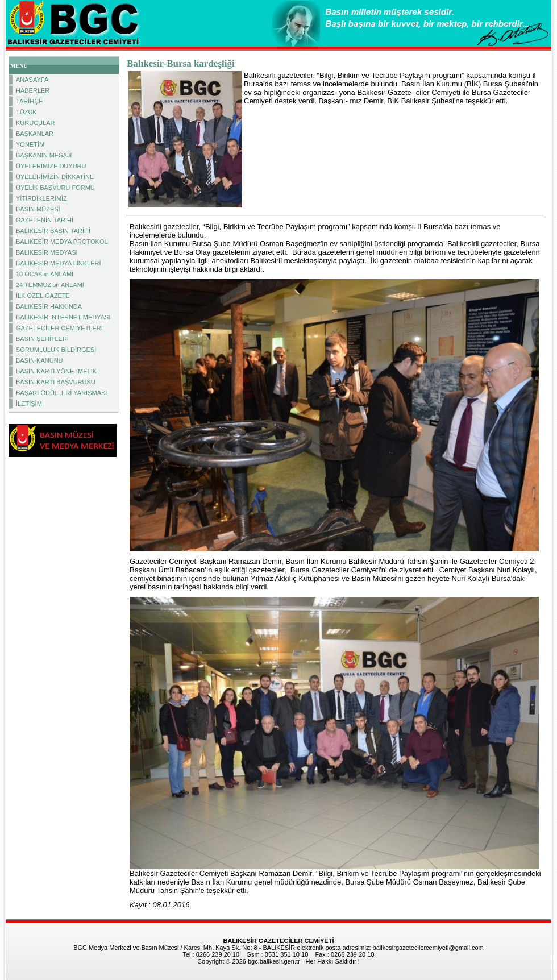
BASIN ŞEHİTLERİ (42, 339)
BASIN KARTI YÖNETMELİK (56, 371)
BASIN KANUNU (40, 360)
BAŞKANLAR (35, 134)
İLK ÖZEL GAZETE (43, 296)
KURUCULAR (35, 123)
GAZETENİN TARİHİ (45, 220)
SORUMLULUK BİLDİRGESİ (56, 350)
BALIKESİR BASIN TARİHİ (53, 231)
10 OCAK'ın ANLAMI (45, 274)
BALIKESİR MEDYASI (47, 252)
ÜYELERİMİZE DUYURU (51, 166)
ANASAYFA (32, 80)
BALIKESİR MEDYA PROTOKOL (62, 242)
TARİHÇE (29, 101)
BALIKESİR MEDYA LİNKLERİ (59, 263)
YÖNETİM (30, 144)
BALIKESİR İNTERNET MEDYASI (63, 317)
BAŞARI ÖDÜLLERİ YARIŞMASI (61, 393)
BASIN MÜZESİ (38, 209)
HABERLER (33, 90)
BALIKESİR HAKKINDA (49, 306)
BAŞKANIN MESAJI (44, 155)
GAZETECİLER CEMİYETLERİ (59, 328)
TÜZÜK (26, 112)
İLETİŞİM (29, 404)
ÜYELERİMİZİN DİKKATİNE (55, 177)
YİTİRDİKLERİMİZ (41, 198)
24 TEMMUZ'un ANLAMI (50, 285)
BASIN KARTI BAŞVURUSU (56, 382)
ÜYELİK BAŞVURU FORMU (55, 188)
